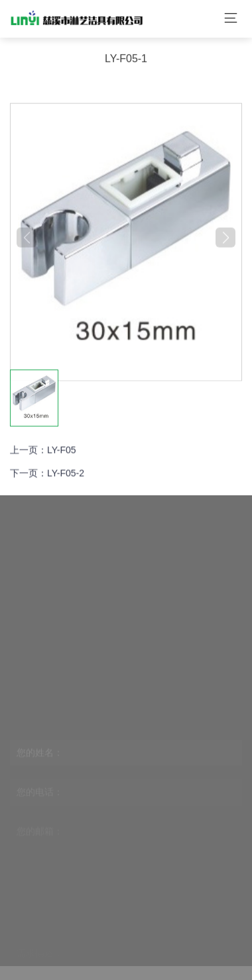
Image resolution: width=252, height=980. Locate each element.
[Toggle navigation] (231, 17)
